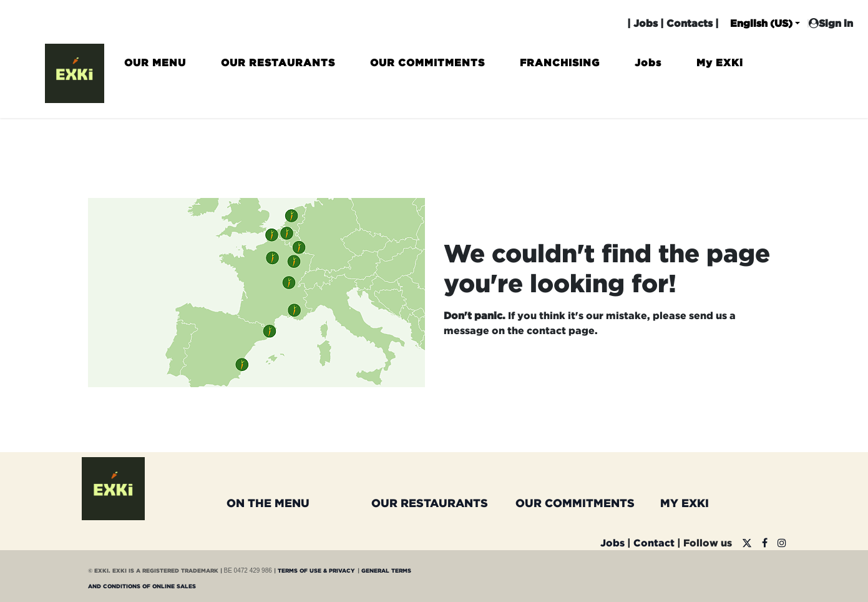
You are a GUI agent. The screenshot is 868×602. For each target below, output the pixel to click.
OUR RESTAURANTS (430, 503)
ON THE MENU (268, 503)
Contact (654, 543)
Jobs (646, 23)
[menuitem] (155, 68)
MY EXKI (685, 503)
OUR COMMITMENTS (575, 503)
